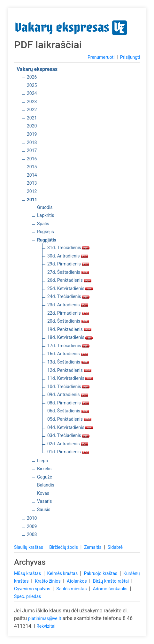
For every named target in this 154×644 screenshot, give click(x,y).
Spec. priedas (27, 596)
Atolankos (77, 581)
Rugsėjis (46, 232)
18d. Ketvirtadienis (70, 337)
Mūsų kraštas (28, 573)
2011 (32, 200)
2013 (32, 183)
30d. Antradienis (68, 256)
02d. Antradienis (68, 444)
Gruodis (45, 207)
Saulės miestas (72, 589)
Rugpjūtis (47, 240)
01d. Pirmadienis (68, 452)
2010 (32, 518)
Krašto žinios (48, 581)
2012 (32, 191)
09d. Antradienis (68, 395)
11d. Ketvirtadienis (70, 378)
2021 (32, 118)
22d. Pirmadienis (68, 313)
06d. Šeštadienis (68, 411)
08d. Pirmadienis (68, 403)
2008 (32, 534)
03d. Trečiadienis (68, 435)
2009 (32, 526)
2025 (32, 85)
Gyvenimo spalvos (33, 589)
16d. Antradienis (68, 354)
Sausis (44, 510)
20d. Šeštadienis (68, 321)
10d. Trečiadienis (68, 387)
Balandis (46, 485)
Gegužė (45, 477)
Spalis (43, 224)
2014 (32, 175)
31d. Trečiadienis (68, 248)
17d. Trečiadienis (68, 346)
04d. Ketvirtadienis (70, 427)
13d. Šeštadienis (68, 362)
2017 (32, 150)
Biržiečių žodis (64, 547)
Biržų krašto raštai (112, 581)
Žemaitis (93, 547)
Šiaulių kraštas (29, 547)
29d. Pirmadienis (68, 264)
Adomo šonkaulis (111, 589)
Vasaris (44, 501)
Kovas (43, 493)
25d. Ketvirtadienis (70, 288)
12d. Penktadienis (69, 370)
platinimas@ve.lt (45, 618)
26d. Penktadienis (69, 280)
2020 (32, 126)
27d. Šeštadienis (68, 272)
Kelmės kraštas (63, 573)
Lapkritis (46, 215)
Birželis (44, 469)
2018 (32, 142)
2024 (32, 93)
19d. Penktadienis (69, 329)
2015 (32, 167)
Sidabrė (115, 547)
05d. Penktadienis (69, 419)
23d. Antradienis (68, 305)
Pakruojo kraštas (101, 573)
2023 (32, 102)
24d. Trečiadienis (68, 296)
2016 (32, 159)
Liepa (42, 461)
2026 (32, 77)
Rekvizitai (46, 626)
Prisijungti (130, 57)
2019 (32, 134)
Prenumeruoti (101, 57)
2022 (32, 110)
